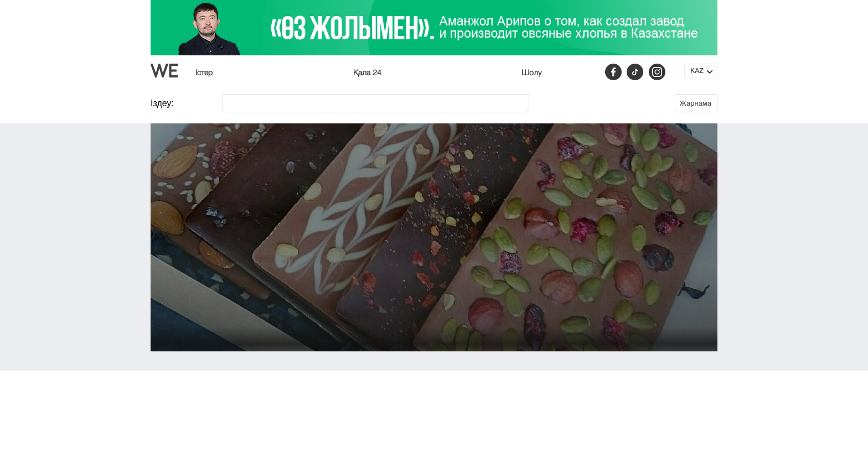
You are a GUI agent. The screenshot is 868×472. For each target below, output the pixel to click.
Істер (204, 73)
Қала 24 (367, 73)
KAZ (697, 71)
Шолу (531, 73)
